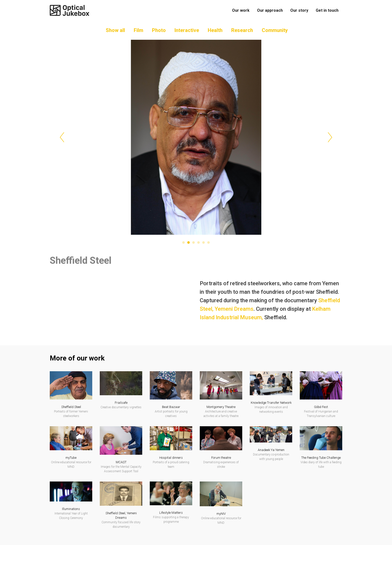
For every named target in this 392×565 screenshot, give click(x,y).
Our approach (270, 10)
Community (275, 35)
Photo (159, 35)
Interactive (187, 35)
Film (138, 35)
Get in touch (327, 10)
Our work (241, 10)
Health (215, 35)
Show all (115, 35)
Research (242, 35)
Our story (299, 10)
